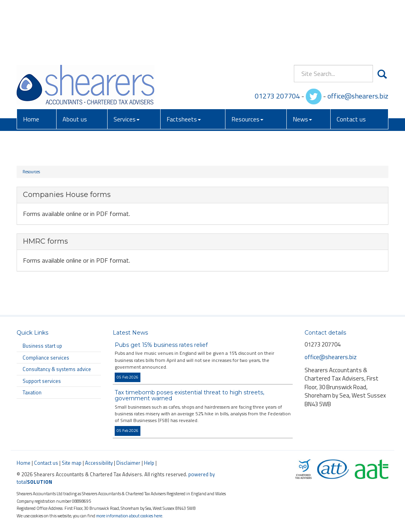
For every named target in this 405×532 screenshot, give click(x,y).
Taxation (32, 392)
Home (31, 63)
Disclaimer (128, 463)
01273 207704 (277, 39)
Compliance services (46, 358)
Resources (247, 63)
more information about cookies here (129, 516)
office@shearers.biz (358, 39)
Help (149, 463)
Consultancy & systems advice (57, 369)
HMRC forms (45, 241)
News (302, 63)
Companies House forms (67, 195)
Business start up (42, 346)
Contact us (351, 63)
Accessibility (99, 463)
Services (127, 63)
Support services (42, 381)
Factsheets (184, 63)
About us (75, 63)
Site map (72, 463)
